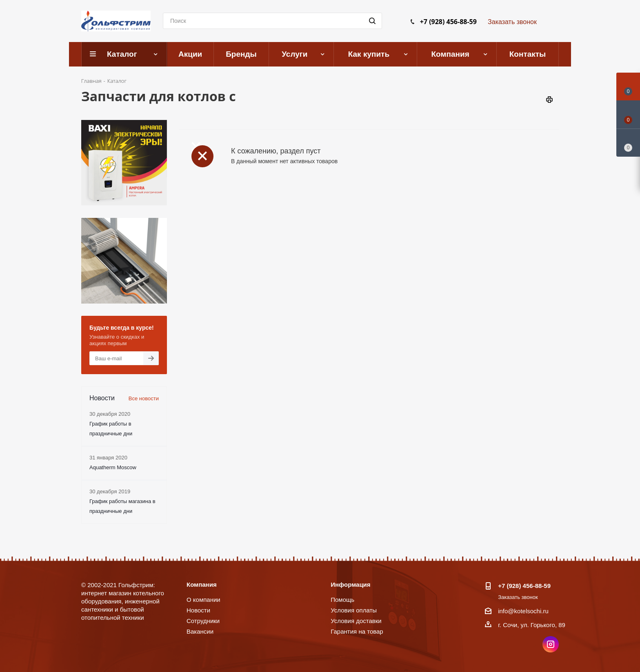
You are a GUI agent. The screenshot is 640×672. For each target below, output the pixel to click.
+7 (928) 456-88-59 (448, 22)
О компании (203, 600)
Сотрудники (203, 621)
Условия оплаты (354, 610)
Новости (198, 610)
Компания (202, 584)
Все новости (144, 398)
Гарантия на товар (357, 631)
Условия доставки (356, 621)
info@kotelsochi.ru (523, 611)
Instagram (551, 644)
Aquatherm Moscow (113, 467)
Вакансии (200, 631)
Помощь (342, 600)
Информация (350, 584)
